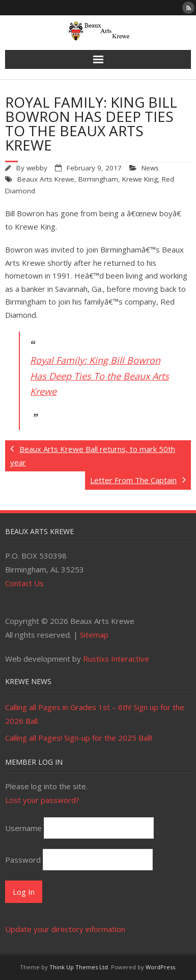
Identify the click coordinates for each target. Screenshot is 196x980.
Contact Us (24, 583)
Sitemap (94, 635)
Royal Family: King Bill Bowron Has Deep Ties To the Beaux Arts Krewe (100, 376)
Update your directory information (65, 929)
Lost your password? (42, 800)
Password (23, 860)
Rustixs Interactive (116, 659)
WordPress (160, 967)
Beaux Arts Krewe (46, 179)
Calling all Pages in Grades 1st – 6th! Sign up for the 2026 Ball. (95, 714)
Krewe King (140, 179)
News (150, 168)
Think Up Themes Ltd (79, 967)
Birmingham (98, 179)
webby (37, 168)
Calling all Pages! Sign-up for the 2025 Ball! (79, 738)
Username (23, 828)
